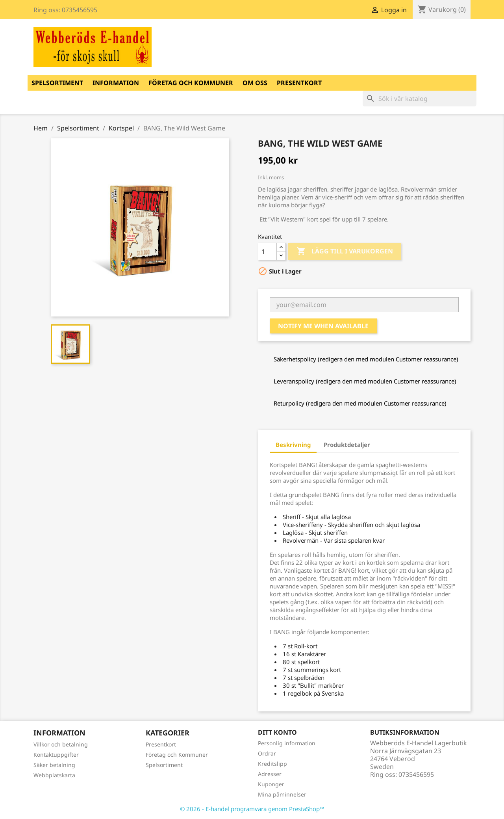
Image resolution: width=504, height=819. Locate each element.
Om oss (255, 83)
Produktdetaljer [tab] (347, 445)
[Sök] (420, 99)
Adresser (270, 774)
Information (116, 83)
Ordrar (267, 753)
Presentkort (299, 83)
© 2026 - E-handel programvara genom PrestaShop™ (252, 809)
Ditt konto (277, 732)
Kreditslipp (272, 764)
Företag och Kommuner (191, 83)
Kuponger (271, 784)
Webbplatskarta (54, 775)
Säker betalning (54, 765)
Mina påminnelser (282, 794)
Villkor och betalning (61, 744)
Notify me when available (323, 326)
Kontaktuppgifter (56, 755)
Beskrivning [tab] (293, 445)
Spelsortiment (57, 83)
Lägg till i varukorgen (345, 251)
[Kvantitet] (267, 251)
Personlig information (287, 743)
